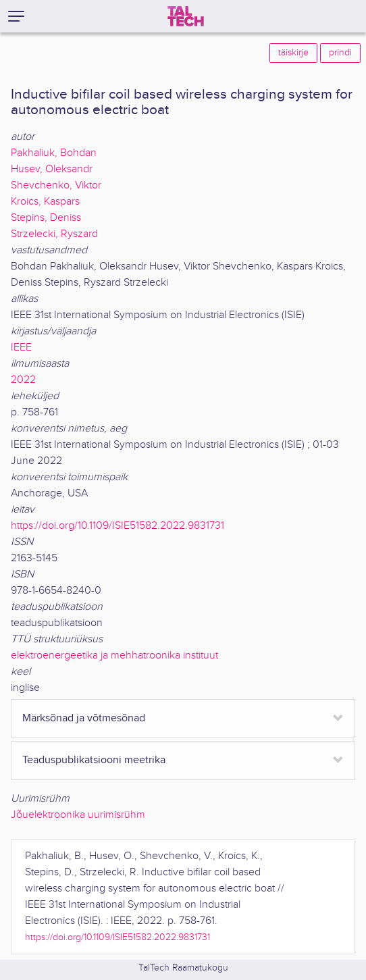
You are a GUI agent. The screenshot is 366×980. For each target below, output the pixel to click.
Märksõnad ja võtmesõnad (84, 718)
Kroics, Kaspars (45, 202)
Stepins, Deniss (46, 218)
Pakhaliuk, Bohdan (54, 153)
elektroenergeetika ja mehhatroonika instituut (114, 655)
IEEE (21, 347)
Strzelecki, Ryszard (54, 234)
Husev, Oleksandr (52, 169)
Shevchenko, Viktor (56, 185)
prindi (340, 53)
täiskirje (293, 53)
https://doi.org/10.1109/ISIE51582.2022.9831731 (117, 526)
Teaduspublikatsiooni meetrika (94, 760)
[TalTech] (186, 16)
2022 (23, 380)
